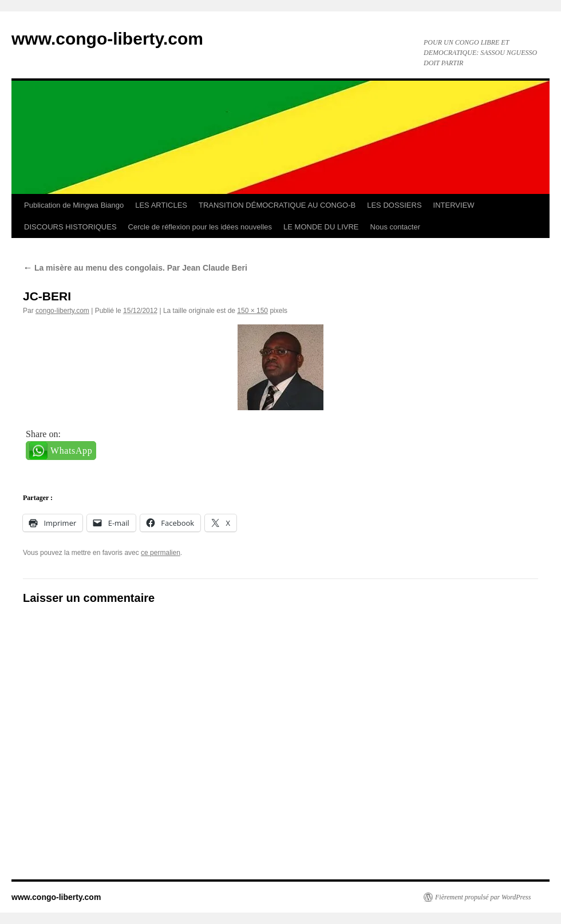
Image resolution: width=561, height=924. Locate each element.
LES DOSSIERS (394, 205)
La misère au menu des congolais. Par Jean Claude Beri (135, 268)
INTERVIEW (454, 205)
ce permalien (161, 553)
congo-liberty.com (62, 311)
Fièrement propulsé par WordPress (483, 897)
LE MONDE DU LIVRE (321, 227)
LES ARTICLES (161, 205)
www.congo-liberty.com (107, 39)
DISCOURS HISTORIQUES (70, 227)
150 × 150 (252, 311)
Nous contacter (395, 227)
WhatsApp (71, 451)
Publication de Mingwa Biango (74, 205)
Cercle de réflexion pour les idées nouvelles (200, 227)
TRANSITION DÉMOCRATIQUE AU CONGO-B (277, 205)
